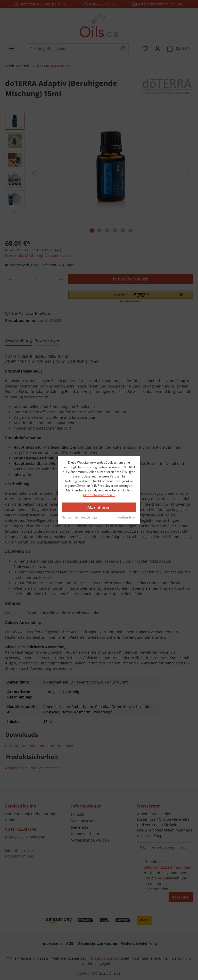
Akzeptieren (99, 507)
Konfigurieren (127, 517)
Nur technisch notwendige (80, 517)
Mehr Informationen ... (99, 495)
